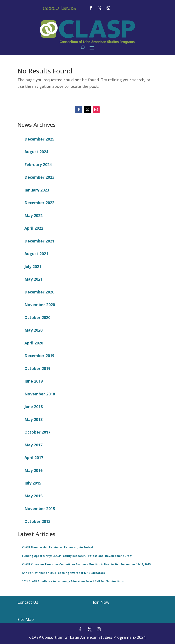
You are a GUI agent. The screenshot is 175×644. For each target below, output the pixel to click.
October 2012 (37, 521)
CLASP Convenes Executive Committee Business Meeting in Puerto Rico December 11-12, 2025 (86, 564)
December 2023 (39, 177)
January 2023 (37, 190)
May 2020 (33, 330)
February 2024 (38, 164)
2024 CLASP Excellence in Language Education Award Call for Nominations (73, 581)
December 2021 (39, 241)
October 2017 (37, 432)
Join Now (69, 8)
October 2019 (37, 368)
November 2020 (40, 305)
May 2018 (33, 419)
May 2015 (33, 496)
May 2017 (33, 445)
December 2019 (39, 356)
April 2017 (34, 458)
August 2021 (36, 254)
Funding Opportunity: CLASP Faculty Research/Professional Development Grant (77, 556)
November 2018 (40, 394)
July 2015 (33, 483)
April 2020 (34, 343)
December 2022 (39, 203)
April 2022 (34, 228)
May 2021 (33, 279)
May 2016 (33, 470)
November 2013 (40, 508)
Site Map (26, 619)
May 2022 (33, 215)
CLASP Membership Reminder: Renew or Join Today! (57, 547)
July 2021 (33, 266)
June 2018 (34, 407)
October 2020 (37, 317)
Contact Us (51, 8)
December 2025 (39, 139)
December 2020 (39, 292)
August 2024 (36, 152)
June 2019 (34, 381)
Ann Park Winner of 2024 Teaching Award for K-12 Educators (63, 573)
